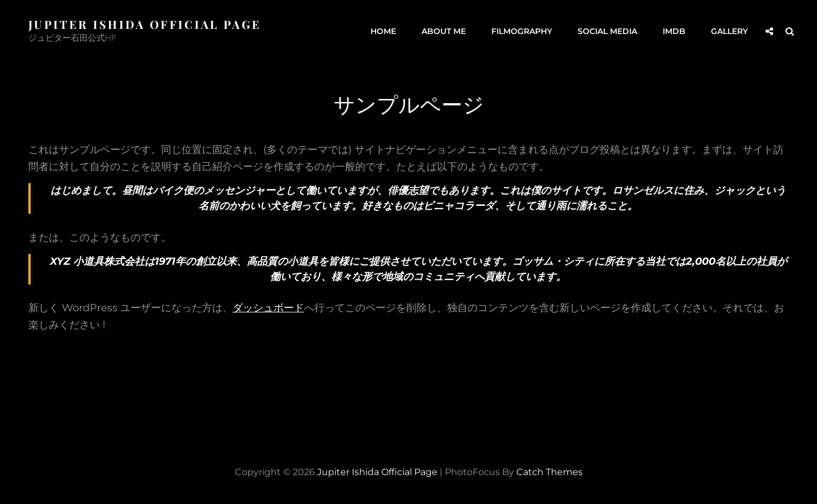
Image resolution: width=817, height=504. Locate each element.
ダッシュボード (268, 308)
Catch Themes (549, 472)
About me (444, 31)
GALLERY (729, 31)
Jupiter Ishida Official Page (145, 24)
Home (383, 31)
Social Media (607, 31)
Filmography (522, 31)
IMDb (674, 31)
